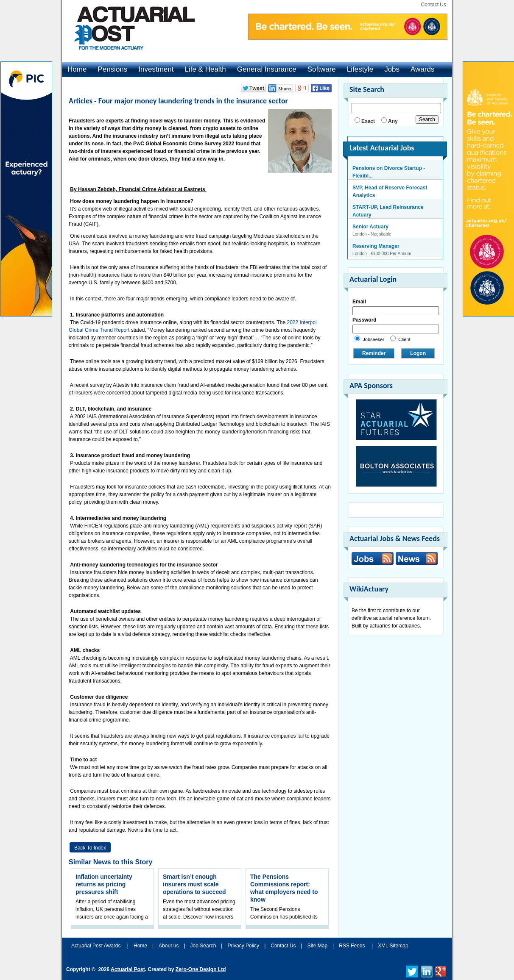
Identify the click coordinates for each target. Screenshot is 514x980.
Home (77, 69)
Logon (418, 353)
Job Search (203, 946)
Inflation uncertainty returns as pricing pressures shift (104, 884)
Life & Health (205, 69)
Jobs (392, 69)
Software (322, 69)
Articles (81, 101)
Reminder (374, 353)
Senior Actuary (370, 227)
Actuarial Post (128, 969)
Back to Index (90, 848)
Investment (156, 69)
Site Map (317, 946)
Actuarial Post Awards (97, 946)
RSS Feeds (352, 946)
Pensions (112, 69)
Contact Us (434, 5)
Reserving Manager (376, 246)
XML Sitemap (393, 946)
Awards (422, 69)
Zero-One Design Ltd (201, 969)
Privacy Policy (243, 946)
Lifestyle (360, 69)
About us (169, 946)
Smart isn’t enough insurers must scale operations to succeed (194, 884)
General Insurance (267, 69)
